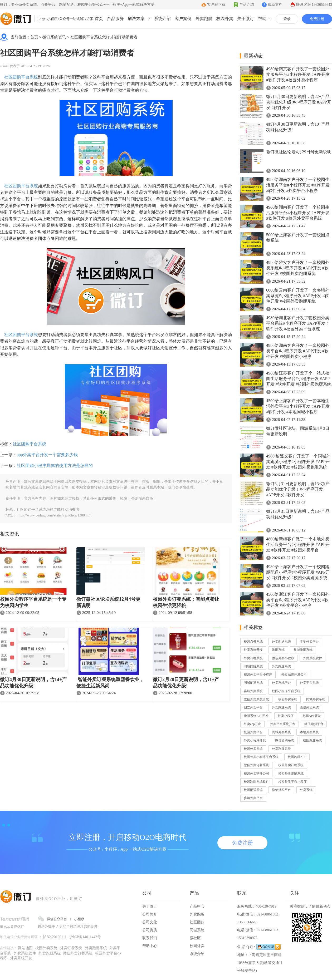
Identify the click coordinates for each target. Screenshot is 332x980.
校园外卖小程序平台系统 (261, 757)
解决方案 (136, 19)
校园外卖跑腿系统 (291, 774)
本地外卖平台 (309, 642)
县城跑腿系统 (303, 650)
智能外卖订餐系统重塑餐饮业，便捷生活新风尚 (110, 683)
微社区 (195, 938)
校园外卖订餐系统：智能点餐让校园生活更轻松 (186, 602)
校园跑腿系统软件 (256, 782)
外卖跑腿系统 (281, 666)
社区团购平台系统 (21, 77)
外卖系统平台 (281, 683)
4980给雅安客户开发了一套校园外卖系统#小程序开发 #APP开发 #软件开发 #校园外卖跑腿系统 (298, 268)
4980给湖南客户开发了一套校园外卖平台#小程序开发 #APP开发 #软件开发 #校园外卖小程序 (298, 351)
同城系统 (197, 930)
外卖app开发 (252, 724)
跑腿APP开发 (312, 716)
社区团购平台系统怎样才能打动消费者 (104, 37)
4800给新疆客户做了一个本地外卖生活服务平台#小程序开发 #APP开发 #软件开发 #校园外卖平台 (298, 545)
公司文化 (150, 922)
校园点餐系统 (253, 642)
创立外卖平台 (253, 707)
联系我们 (150, 938)
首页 (99, 19)
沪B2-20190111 (55, 937)
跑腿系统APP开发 (256, 716)
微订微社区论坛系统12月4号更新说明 (108, 602)
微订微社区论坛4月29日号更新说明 (299, 152)
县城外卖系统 (253, 691)
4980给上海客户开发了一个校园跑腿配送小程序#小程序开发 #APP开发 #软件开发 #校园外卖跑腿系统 (298, 572)
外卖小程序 (286, 716)
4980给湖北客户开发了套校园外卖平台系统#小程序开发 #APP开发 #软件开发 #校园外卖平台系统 (298, 323)
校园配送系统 (253, 790)
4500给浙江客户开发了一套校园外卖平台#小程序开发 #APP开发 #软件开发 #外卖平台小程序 (298, 600)
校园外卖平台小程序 (258, 674)
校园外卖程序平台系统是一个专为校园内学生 (33, 602)
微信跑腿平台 (314, 724)
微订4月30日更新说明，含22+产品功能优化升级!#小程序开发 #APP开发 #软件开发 (299, 102)
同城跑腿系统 (253, 666)
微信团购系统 (285, 740)
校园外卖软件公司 (256, 774)
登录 (287, 19)
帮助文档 (275, 5)
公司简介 (150, 914)
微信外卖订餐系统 (256, 765)
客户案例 (183, 19)
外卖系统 (306, 790)
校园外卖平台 (253, 732)
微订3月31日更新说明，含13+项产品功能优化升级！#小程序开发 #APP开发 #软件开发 (298, 489)
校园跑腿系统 (313, 740)
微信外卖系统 (309, 707)
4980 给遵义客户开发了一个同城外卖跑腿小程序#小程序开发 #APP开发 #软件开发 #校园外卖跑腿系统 (298, 462)
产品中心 (197, 906)
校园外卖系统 (288, 699)
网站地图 (25, 948)
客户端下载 (216, 5)
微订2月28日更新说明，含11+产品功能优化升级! (186, 683)
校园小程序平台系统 (286, 691)
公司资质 (150, 930)
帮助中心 (150, 946)
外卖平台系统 (309, 683)
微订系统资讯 (54, 37)
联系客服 (314, 5)
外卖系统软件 (313, 658)
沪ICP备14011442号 (85, 937)
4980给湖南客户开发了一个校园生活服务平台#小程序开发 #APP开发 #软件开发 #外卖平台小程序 (298, 185)
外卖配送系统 (281, 642)
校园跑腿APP (297, 757)
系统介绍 (162, 19)
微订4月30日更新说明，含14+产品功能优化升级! (33, 683)
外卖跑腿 (204, 19)
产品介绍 (247, 5)
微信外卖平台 (281, 790)
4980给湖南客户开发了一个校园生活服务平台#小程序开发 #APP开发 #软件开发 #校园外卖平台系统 (298, 213)
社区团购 (197, 922)
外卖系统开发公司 (294, 674)
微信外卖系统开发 (256, 699)
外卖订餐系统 (253, 658)
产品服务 (115, 19)
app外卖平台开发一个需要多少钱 (47, 455)
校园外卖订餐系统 (291, 765)
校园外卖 (225, 19)
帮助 (262, 19)
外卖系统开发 (253, 650)
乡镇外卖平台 (253, 798)
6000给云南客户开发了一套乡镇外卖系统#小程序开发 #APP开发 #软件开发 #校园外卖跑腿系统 (298, 296)
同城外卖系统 (316, 699)
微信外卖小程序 (283, 658)
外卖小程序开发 (255, 740)
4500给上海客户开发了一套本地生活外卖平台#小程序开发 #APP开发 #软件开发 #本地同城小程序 (298, 406)
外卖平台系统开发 (283, 724)
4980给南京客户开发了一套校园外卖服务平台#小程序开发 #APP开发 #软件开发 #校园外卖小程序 (298, 74)
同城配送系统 (253, 683)
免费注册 (317, 19)
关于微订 (246, 19)
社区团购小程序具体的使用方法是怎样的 (55, 466)
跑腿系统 (278, 650)
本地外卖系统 (309, 732)
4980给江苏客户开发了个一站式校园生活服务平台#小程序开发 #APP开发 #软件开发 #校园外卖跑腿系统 (299, 379)
